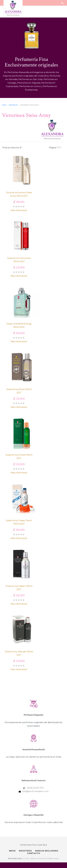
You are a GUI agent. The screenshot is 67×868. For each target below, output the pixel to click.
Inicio (4, 105)
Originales (13, 105)
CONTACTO (34, 853)
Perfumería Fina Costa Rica (34, 845)
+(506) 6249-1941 (35, 788)
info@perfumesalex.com (35, 791)
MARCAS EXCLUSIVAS (47, 851)
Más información (19, 210)
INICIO (12, 851)
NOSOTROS (25, 851)
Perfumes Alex (15, 858)
